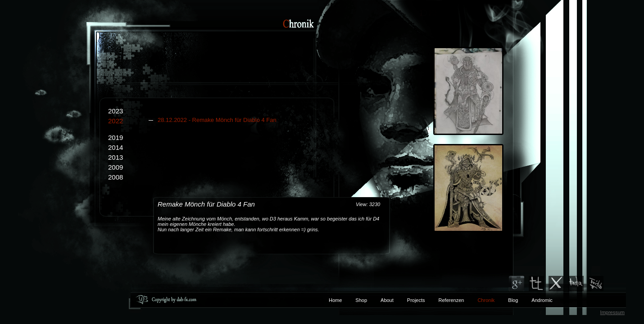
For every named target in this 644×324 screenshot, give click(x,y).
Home (335, 300)
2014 (116, 147)
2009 (116, 167)
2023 (116, 111)
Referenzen (445, 300)
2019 (116, 137)
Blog (513, 300)
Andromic (542, 300)
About (387, 300)
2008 (116, 177)
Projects (416, 300)
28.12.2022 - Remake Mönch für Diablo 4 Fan (217, 120)
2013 (116, 157)
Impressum (612, 312)
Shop (361, 300)
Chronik (486, 300)
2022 (221, 121)
